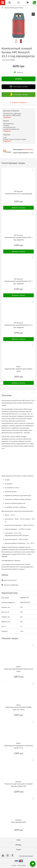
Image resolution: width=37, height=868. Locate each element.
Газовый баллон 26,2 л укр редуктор (19, 194)
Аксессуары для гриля (14, 8)
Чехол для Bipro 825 (18, 822)
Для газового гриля (10, 580)
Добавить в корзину (18, 208)
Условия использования (26, 856)
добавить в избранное (20, 102)
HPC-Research (29, 149)
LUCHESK (23, 866)
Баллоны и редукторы (11, 585)
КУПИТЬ (18, 79)
